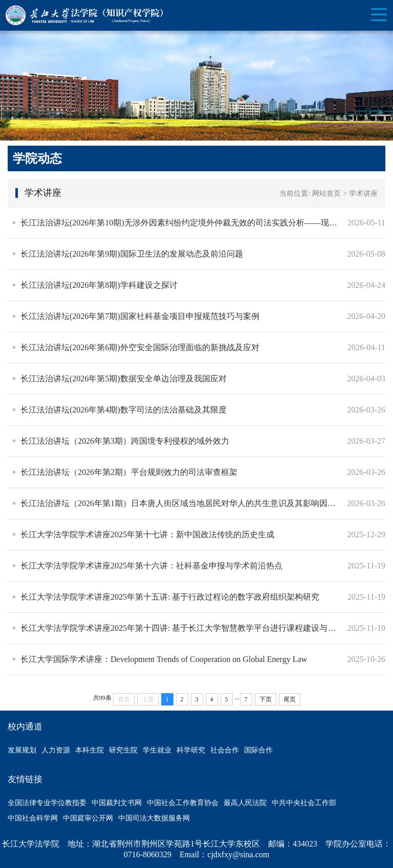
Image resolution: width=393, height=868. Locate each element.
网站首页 (326, 193)
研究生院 (123, 750)
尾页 (290, 699)
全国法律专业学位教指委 (47, 803)
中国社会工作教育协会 (183, 803)
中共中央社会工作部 (304, 803)
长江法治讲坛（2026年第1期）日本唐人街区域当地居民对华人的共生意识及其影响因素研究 (181, 503)
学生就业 (157, 750)
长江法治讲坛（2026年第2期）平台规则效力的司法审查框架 (129, 472)
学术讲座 (363, 193)
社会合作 (225, 750)
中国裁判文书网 (117, 803)
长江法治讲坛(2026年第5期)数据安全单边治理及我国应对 (124, 379)
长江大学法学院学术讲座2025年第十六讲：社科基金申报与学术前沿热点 (151, 566)
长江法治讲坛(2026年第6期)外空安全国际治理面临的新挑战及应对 (140, 347)
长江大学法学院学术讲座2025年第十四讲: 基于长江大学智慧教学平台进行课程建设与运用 (181, 628)
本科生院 (90, 750)
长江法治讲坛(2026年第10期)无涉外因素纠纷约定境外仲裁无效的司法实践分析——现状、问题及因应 (181, 223)
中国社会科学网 (33, 818)
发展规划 (22, 750)
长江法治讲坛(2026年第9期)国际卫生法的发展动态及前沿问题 (132, 254)
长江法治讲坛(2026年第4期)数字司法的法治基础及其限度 (124, 410)
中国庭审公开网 (88, 818)
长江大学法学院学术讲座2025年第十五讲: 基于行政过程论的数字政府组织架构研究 (170, 597)
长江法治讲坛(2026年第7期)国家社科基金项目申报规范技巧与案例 (140, 316)
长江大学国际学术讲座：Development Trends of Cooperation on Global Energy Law (164, 659)
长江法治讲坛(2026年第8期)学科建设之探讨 (99, 285)
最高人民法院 (245, 803)
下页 (266, 699)
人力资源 (56, 750)
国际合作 (258, 750)
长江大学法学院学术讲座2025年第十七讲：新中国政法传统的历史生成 (147, 534)
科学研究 (191, 750)
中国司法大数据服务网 (154, 818)
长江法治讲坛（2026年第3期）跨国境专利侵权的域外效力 (125, 441)
